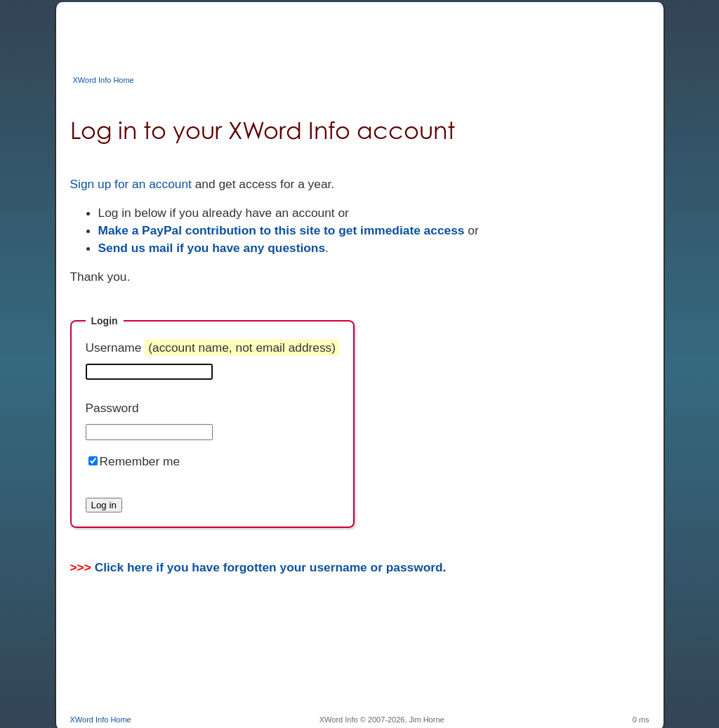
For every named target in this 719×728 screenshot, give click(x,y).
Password (112, 408)
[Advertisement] (326, 34)
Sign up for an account (131, 184)
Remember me (140, 461)
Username (213, 348)
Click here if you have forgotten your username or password (269, 567)
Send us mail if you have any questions (212, 248)
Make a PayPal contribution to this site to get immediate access (282, 230)
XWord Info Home (104, 80)
